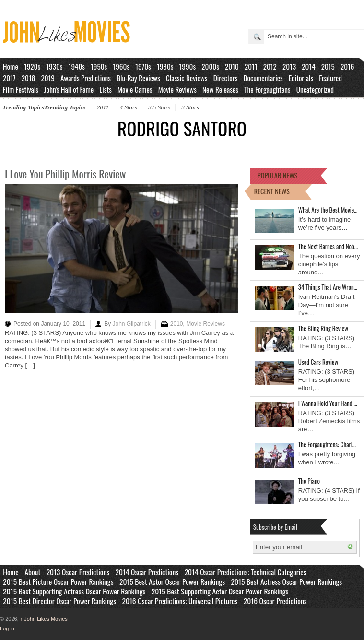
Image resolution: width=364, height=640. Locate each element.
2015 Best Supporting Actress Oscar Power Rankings (74, 591)
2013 (289, 66)
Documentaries (263, 78)
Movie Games (135, 89)
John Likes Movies (44, 619)
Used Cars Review (318, 362)
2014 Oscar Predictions (147, 572)
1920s (32, 66)
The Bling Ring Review (323, 328)
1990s (188, 66)
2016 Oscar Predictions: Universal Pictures (180, 601)
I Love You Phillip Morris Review (65, 174)
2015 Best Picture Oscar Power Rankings (58, 581)
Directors (226, 78)
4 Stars (129, 107)
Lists (106, 89)
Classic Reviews (187, 78)
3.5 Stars (159, 107)
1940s (77, 66)
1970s (143, 66)
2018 (28, 78)
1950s (99, 66)
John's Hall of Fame (69, 89)
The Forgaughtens (267, 89)
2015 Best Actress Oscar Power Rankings (287, 581)
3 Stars (190, 107)
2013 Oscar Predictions (78, 572)
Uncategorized (315, 89)
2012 (270, 66)
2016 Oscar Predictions (275, 601)
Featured (330, 78)
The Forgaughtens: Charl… (327, 444)
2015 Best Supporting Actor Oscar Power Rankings (220, 591)
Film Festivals (21, 89)
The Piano (309, 481)
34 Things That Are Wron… (328, 287)
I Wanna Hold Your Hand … (328, 403)
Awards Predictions (86, 78)
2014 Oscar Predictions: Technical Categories (246, 572)
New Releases (220, 89)
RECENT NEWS (272, 191)
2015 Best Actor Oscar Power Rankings (172, 581)
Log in (7, 628)
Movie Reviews (177, 89)
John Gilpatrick (131, 324)
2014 (308, 66)
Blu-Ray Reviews (138, 78)
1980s (165, 66)
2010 (232, 66)
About (32, 572)
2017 (9, 78)
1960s (121, 66)
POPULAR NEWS (278, 175)
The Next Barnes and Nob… (328, 246)
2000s (210, 66)
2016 (347, 66)
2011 (251, 66)
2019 (48, 78)
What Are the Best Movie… (328, 210)
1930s (54, 66)
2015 (328, 66)
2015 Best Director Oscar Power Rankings (59, 601)
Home (11, 66)
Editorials (301, 78)
